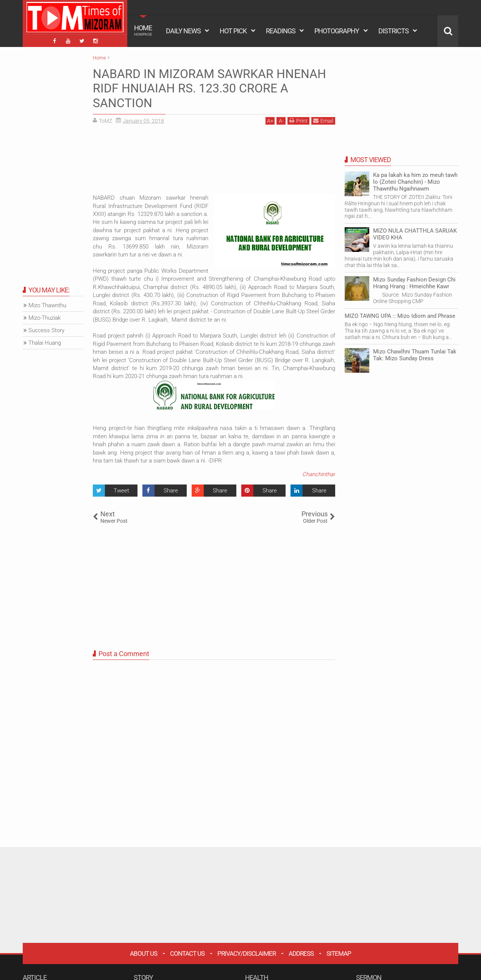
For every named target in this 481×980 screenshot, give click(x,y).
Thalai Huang (45, 343)
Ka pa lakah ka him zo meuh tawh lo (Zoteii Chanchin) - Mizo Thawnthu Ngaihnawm (415, 182)
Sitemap (339, 953)
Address (301, 953)
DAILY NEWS (183, 31)
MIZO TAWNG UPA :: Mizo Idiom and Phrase (400, 316)
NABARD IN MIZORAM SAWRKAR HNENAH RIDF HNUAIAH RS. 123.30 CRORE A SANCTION (209, 88)
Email (323, 121)
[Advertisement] (214, 162)
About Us (144, 953)
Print (298, 121)
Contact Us (187, 953)
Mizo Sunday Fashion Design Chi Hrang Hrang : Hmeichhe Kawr (414, 283)
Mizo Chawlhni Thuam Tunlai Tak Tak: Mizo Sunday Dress (415, 355)
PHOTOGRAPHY (337, 31)
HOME (143, 30)
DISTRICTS (394, 31)
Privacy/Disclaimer (247, 953)
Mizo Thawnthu (47, 305)
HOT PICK (233, 31)
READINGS (281, 31)
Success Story (46, 330)
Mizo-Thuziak (45, 318)
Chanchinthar (319, 474)
